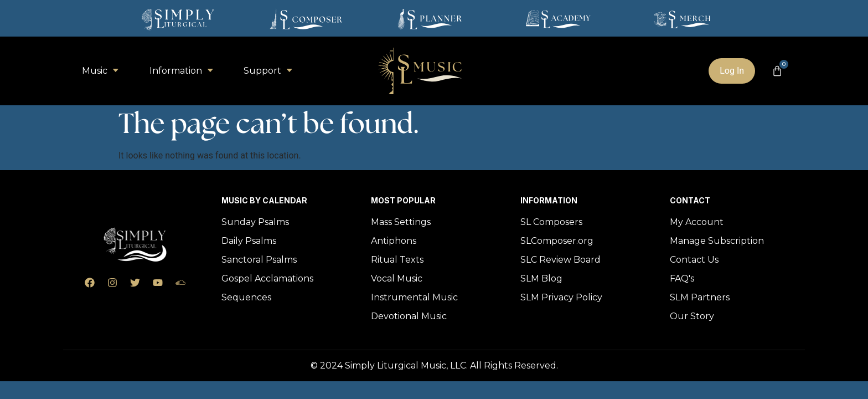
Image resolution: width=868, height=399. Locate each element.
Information (181, 71)
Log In (732, 71)
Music (100, 71)
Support (268, 71)
